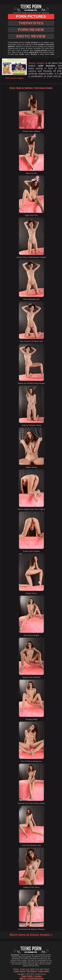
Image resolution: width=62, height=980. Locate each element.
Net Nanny (32, 971)
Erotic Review (31, 36)
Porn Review (31, 30)
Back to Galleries (25, 88)
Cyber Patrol (19, 971)
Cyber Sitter (43, 971)
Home (12, 88)
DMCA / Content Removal (31, 979)
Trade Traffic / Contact (31, 976)
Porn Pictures (31, 17)
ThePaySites (31, 23)
